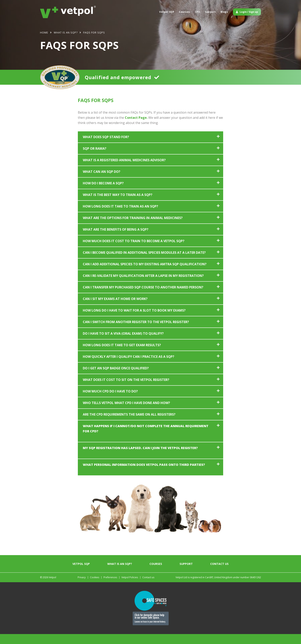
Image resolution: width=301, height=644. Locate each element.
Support (210, 12)
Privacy (82, 587)
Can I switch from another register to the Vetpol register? (136, 332)
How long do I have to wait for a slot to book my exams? (134, 320)
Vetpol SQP (167, 12)
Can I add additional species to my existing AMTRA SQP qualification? (145, 274)
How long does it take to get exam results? (122, 355)
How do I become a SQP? (103, 193)
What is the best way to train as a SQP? (118, 205)
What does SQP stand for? (106, 147)
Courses (185, 12)
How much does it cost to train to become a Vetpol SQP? (134, 251)
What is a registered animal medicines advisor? (124, 170)
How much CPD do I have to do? (110, 401)
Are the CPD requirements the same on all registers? (129, 424)
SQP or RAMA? (95, 158)
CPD (198, 12)
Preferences (110, 587)
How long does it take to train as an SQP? (120, 216)
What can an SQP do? (102, 182)
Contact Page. (136, 128)
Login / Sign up (247, 12)
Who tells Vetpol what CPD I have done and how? (126, 413)
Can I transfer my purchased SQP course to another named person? (143, 297)
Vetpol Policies (130, 587)
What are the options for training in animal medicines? (133, 228)
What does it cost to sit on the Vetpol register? (126, 390)
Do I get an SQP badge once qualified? (116, 378)
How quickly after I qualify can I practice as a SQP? (129, 367)
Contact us (219, 574)
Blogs (224, 12)
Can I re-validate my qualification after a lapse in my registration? (143, 286)
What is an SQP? (120, 574)
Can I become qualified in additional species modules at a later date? (144, 263)
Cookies (95, 587)
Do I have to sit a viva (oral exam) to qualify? (123, 343)
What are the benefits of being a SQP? (116, 239)
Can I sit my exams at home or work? (115, 309)
